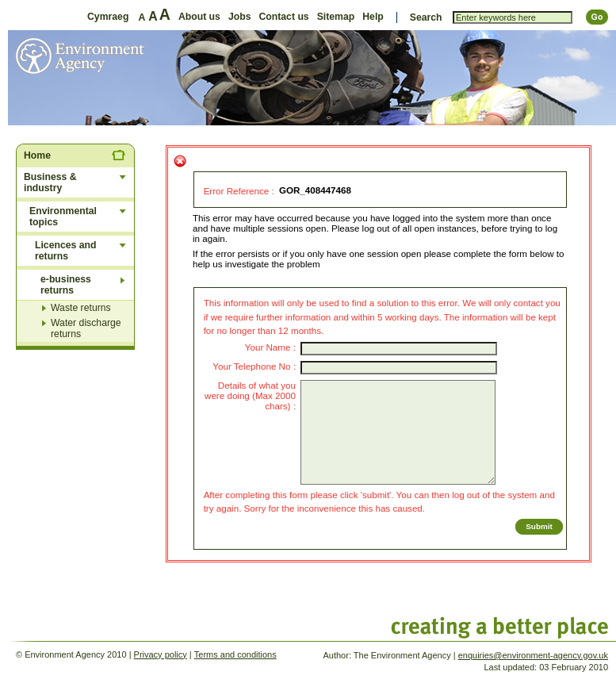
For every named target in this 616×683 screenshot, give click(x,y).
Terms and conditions (235, 654)
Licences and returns (66, 251)
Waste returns (81, 308)
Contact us (283, 17)
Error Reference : (239, 191)
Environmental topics (63, 217)
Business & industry (50, 182)
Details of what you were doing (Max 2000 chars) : (250, 395)
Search (426, 17)
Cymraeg (108, 17)
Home (37, 155)
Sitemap (336, 17)
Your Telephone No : (254, 366)
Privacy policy (161, 654)
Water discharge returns (86, 328)
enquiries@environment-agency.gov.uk (533, 655)
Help (373, 17)
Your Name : (270, 347)
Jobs (240, 17)
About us (199, 17)
